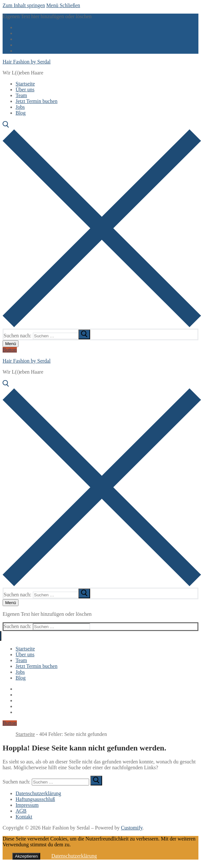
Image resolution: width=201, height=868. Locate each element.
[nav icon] (11, 344)
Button (10, 350)
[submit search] (84, 334)
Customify (132, 828)
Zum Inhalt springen (24, 5)
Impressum (27, 805)
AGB (21, 811)
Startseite (25, 734)
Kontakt (24, 817)
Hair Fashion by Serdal (27, 62)
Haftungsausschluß (35, 799)
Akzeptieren (26, 856)
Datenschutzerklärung (38, 793)
